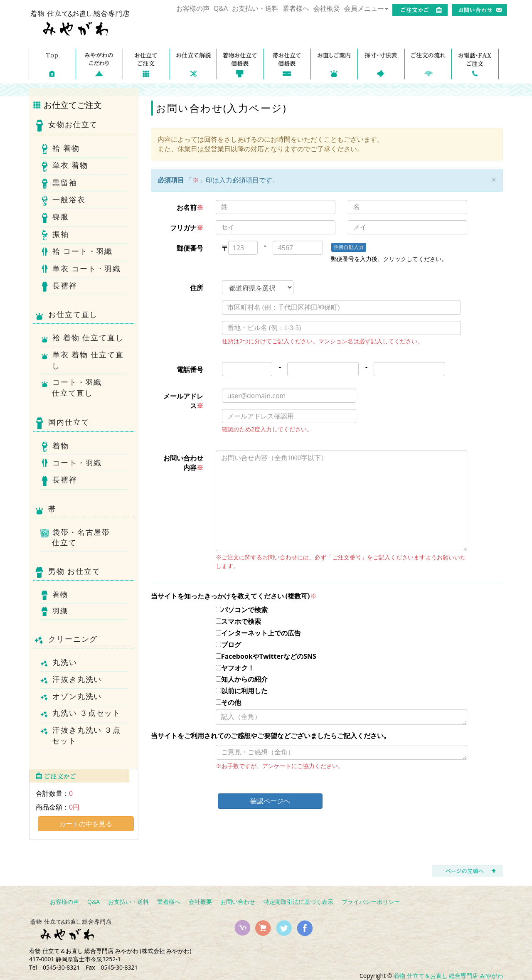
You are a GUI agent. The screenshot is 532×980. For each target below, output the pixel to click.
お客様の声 (193, 8)
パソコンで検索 (242, 610)
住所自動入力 (349, 247)
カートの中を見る (86, 824)
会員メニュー (366, 8)
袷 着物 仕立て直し (88, 339)
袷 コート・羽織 (82, 252)
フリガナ (187, 228)
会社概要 (327, 8)
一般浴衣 (69, 201)
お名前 (190, 207)
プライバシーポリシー (371, 902)
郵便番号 (190, 248)
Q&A (221, 8)
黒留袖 (65, 183)
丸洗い (65, 663)
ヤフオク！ (235, 668)
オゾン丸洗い (77, 697)
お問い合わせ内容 (183, 463)
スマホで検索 (238, 621)
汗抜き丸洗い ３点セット (86, 736)
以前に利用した (242, 691)
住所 (197, 288)
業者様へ (296, 8)
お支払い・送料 (255, 8)
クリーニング (65, 640)
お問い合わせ (238, 902)
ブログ (228, 645)
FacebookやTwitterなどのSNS (266, 656)
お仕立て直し (65, 315)
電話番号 (190, 369)
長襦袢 (65, 287)
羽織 (60, 612)
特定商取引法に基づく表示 (298, 902)
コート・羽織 (77, 464)
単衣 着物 (70, 166)
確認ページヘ (270, 801)
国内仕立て (61, 423)
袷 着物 (66, 149)
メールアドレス (183, 401)
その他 (228, 702)
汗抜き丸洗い (77, 680)
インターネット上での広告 (258, 633)
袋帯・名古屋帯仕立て (81, 538)
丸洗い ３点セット (86, 714)
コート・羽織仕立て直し (77, 388)
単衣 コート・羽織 (86, 270)
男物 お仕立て (67, 572)
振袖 (60, 235)
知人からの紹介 (242, 679)
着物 (60, 447)
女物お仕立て (65, 126)
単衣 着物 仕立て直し (88, 360)
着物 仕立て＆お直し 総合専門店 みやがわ (448, 976)
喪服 (60, 218)
